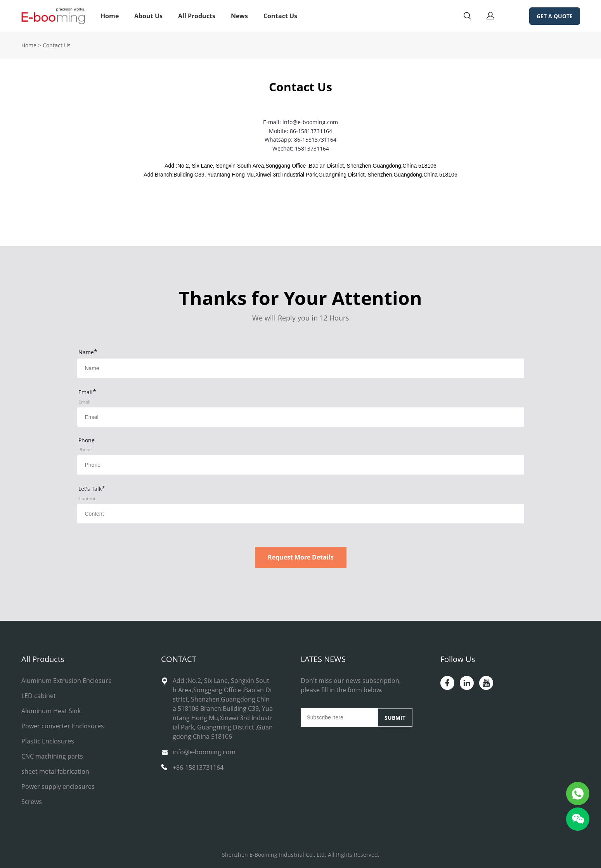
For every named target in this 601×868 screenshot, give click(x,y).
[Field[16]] (301, 465)
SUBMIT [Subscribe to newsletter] (395, 718)
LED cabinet (39, 696)
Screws (32, 802)
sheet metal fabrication (55, 771)
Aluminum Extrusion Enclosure (67, 681)
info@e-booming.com (204, 752)
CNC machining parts (52, 756)
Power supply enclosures (58, 787)
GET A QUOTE (555, 16)
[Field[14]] (301, 368)
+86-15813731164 (198, 768)
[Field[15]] (301, 417)
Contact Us (280, 16)
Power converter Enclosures (63, 726)
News (239, 16)
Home (110, 16)
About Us (148, 16)
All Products (197, 16)
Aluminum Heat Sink (51, 711)
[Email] (339, 717)
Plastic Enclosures (48, 741)
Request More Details (301, 557)
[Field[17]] (301, 514)
